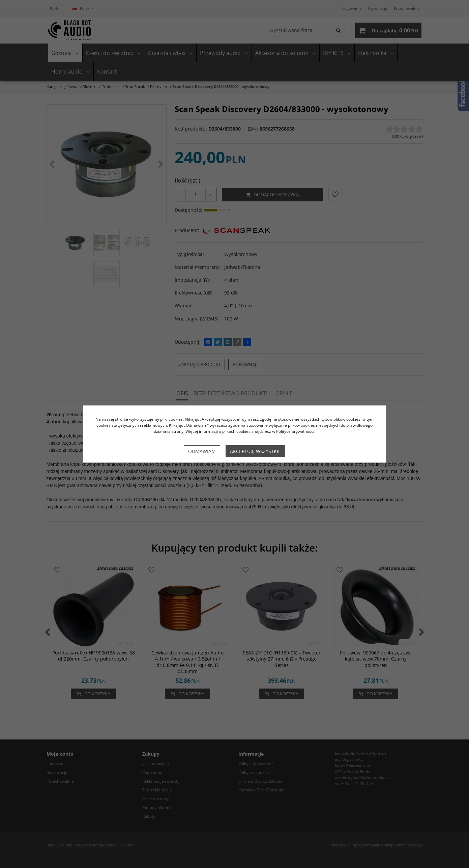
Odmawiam (202, 451)
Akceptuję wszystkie (255, 451)
